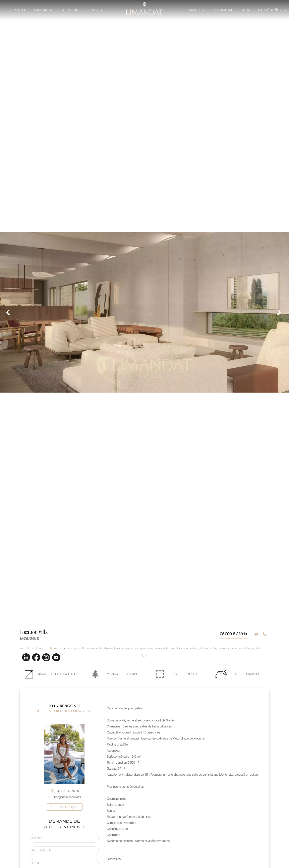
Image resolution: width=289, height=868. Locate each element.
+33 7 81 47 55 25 (67, 791)
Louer (40, 648)
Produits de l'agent (64, 807)
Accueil (25, 648)
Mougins (56, 648)
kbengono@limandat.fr (67, 797)
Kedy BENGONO (64, 706)
